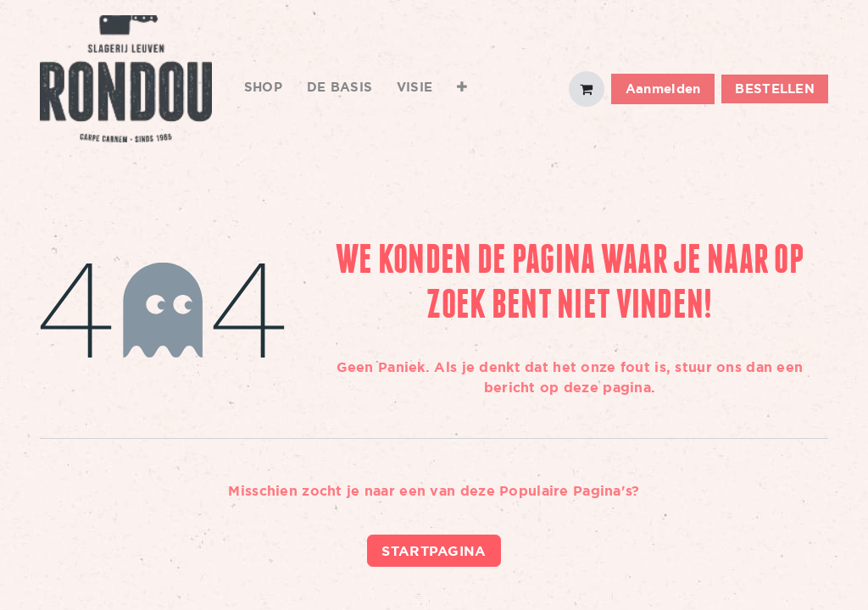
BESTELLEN (775, 89)
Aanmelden (663, 89)
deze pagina (607, 387)
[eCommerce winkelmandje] (587, 89)
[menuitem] (264, 89)
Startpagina (434, 551)
